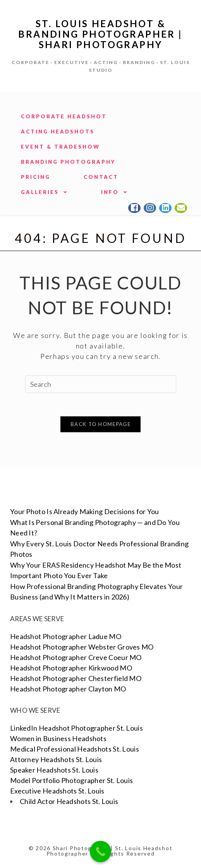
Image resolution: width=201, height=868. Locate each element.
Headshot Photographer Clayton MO (68, 689)
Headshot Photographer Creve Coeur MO (76, 657)
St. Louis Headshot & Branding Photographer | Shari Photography (100, 34)
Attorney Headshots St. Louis (56, 759)
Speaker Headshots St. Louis (54, 770)
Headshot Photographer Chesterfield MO (76, 678)
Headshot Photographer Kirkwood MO (71, 668)
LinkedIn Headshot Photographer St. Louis (76, 728)
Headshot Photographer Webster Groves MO (82, 647)
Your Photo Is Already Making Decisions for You (85, 511)
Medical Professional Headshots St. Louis (75, 749)
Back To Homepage (100, 424)
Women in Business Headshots (58, 738)
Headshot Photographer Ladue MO (66, 636)
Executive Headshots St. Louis (57, 791)
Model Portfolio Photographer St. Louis (71, 780)
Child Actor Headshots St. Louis (69, 801)
